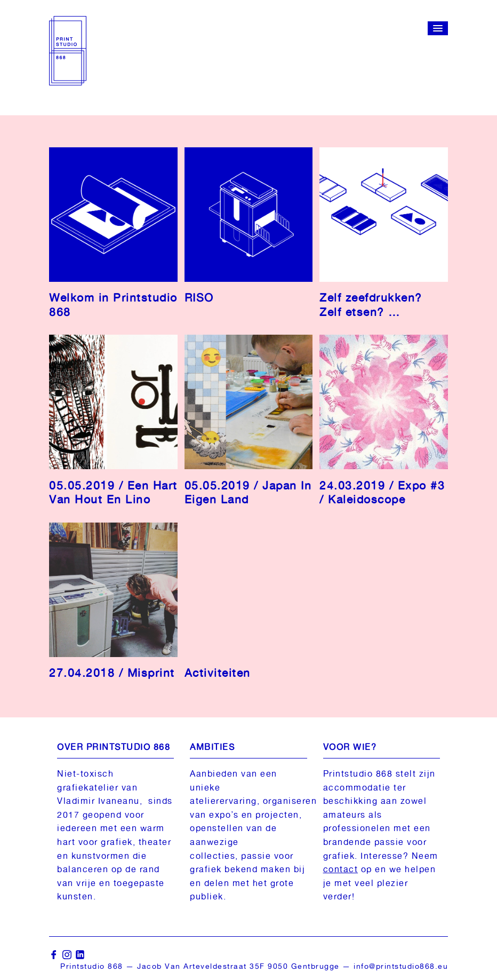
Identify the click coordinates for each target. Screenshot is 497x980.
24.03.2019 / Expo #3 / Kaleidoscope (382, 492)
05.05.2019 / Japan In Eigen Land (248, 492)
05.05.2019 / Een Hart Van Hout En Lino (113, 492)
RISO (199, 298)
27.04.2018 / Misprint (112, 673)
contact (341, 869)
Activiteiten (218, 673)
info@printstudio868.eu (401, 966)
